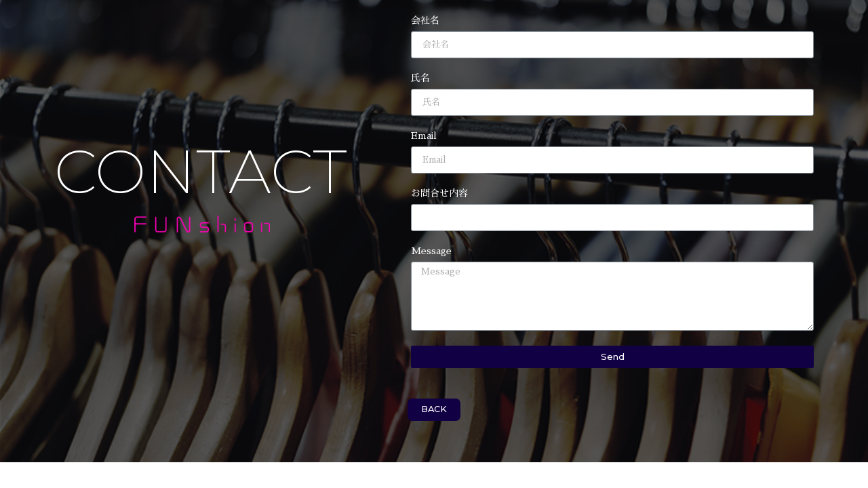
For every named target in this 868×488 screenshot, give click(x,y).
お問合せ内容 (439, 193)
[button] (434, 410)
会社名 (425, 20)
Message (431, 251)
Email (424, 136)
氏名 (420, 78)
